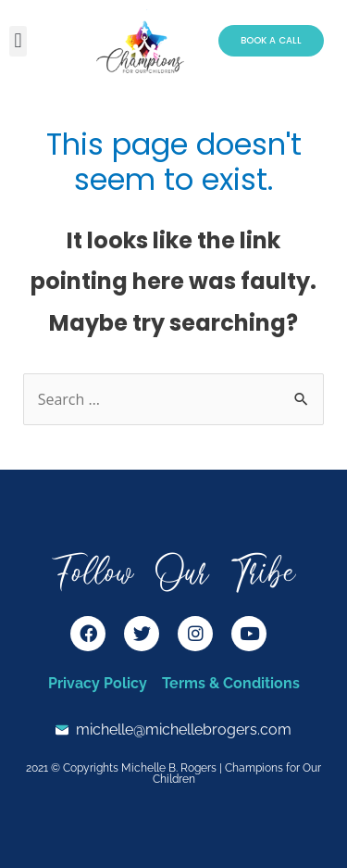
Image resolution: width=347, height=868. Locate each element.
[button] (18, 41)
